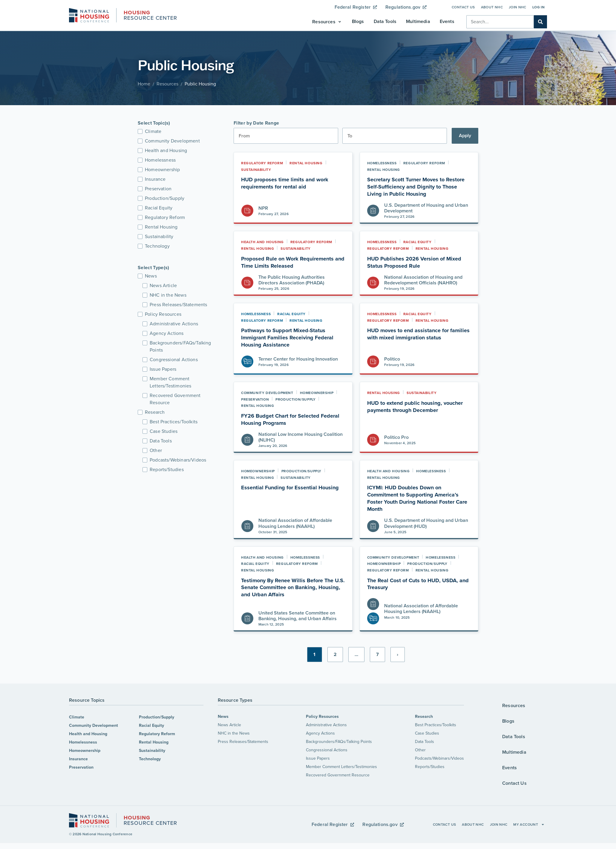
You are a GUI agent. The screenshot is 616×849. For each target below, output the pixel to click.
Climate (77, 717)
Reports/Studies (430, 767)
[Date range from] (286, 136)
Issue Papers (318, 758)
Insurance (78, 759)
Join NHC (518, 7)
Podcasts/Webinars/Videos (439, 758)
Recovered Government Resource (338, 775)
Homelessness (83, 742)
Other (420, 750)
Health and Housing (88, 734)
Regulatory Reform (157, 734)
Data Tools (425, 742)
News (223, 717)
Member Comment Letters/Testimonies (341, 767)
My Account (529, 825)
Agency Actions (320, 733)
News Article (229, 725)
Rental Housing (154, 742)
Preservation (81, 767)
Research (424, 717)
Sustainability (152, 751)
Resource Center (150, 16)
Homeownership (85, 751)
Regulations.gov (406, 7)
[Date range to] (395, 136)
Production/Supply (157, 717)
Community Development (94, 725)
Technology (150, 759)
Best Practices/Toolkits (436, 725)
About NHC (492, 7)
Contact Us (463, 7)
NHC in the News (234, 733)
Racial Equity (151, 725)
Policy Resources (322, 717)
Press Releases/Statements (243, 742)
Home (144, 84)
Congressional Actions (327, 750)
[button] (327, 22)
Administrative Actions (326, 725)
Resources (167, 84)
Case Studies (427, 733)
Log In (538, 7)
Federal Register (356, 7)
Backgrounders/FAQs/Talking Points (339, 742)
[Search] (540, 22)
